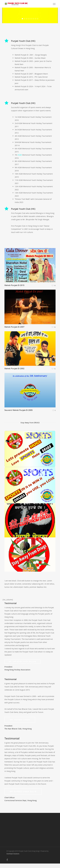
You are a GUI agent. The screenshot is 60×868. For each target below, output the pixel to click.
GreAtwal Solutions (13, 858)
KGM (20, 159)
